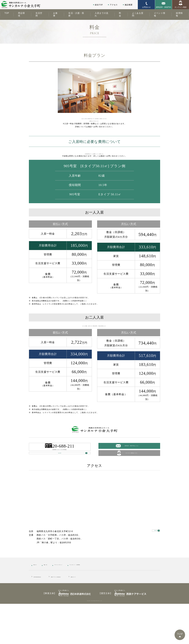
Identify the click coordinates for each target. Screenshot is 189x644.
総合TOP (99, 5)
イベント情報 (160, 14)
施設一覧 (54, 602)
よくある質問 (138, 14)
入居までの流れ (102, 14)
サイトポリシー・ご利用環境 (110, 602)
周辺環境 (21, 14)
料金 (120, 14)
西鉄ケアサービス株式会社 (78, 615)
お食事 (55, 14)
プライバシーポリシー (77, 602)
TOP (7, 13)
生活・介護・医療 (76, 14)
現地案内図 (147, 571)
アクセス (114, 5)
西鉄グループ (108, 615)
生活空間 (39, 14)
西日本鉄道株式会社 (44, 615)
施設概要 (129, 5)
